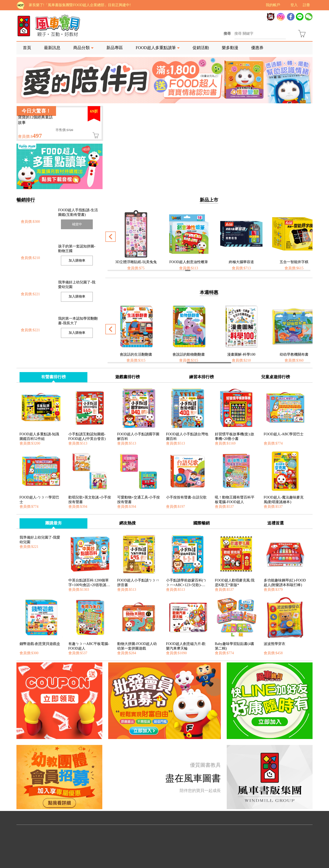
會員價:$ (30, 136)
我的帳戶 (273, 5)
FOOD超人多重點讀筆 (156, 48)
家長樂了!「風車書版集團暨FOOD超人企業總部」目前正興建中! (80, 5)
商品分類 (81, 48)
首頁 (27, 48)
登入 (294, 5)
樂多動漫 (230, 48)
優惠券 (257, 48)
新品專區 (115, 48)
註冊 (306, 5)
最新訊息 (52, 48)
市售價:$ (64, 130)
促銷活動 (201, 48)
